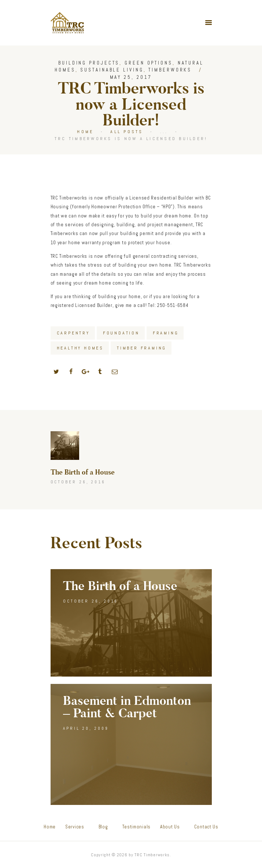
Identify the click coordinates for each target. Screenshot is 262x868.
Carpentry (73, 333)
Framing (166, 333)
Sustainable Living (112, 70)
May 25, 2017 (131, 77)
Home (85, 132)
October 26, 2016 (91, 601)
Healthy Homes (80, 348)
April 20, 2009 (86, 728)
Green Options (149, 63)
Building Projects (89, 63)
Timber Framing (142, 348)
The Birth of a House (120, 586)
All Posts (127, 132)
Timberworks (170, 70)
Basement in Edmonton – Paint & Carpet (127, 707)
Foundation (121, 333)
